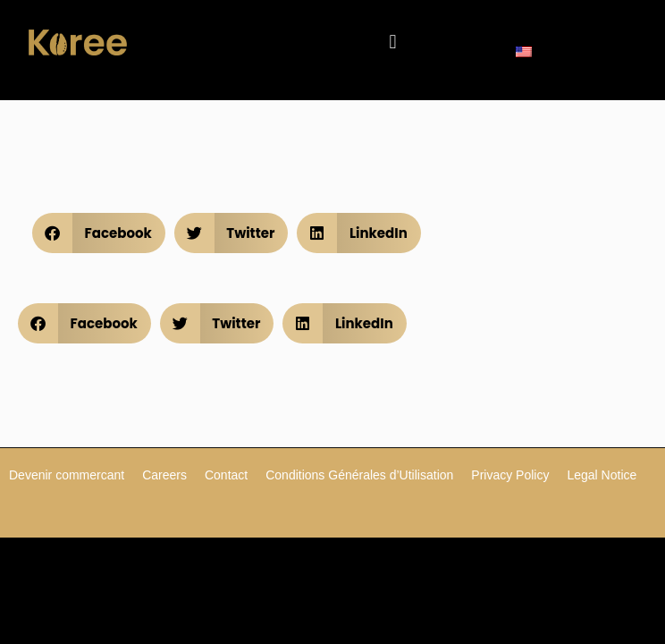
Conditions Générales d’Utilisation (359, 475)
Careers (164, 475)
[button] (393, 42)
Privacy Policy (510, 475)
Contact (226, 475)
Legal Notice (602, 475)
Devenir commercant (67, 475)
